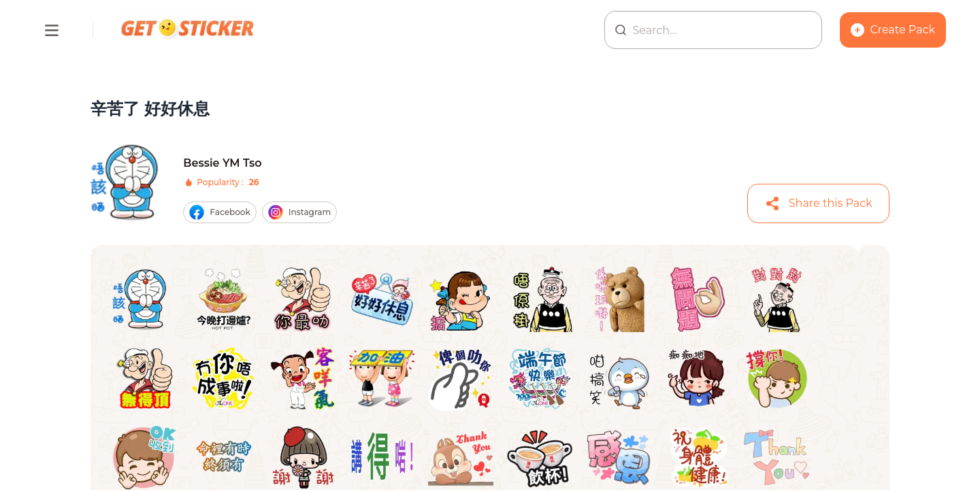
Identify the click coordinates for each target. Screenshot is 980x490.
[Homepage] (189, 30)
